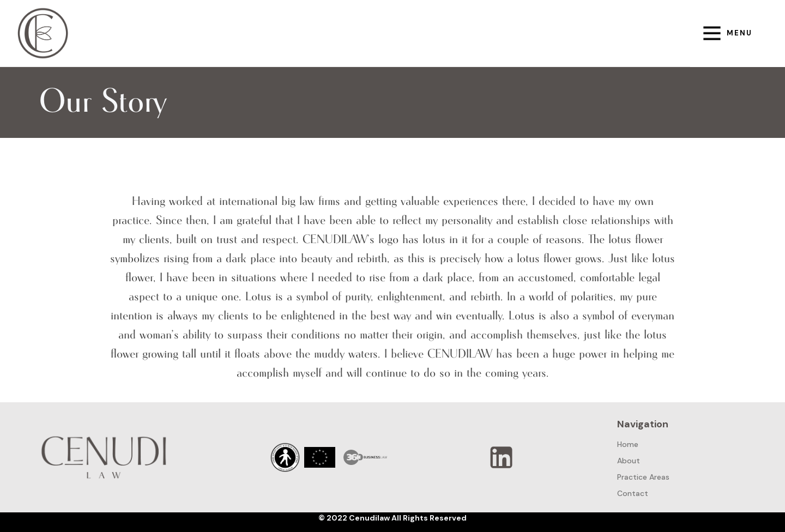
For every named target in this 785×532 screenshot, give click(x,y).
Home (628, 444)
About (629, 461)
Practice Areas (643, 477)
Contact (633, 493)
